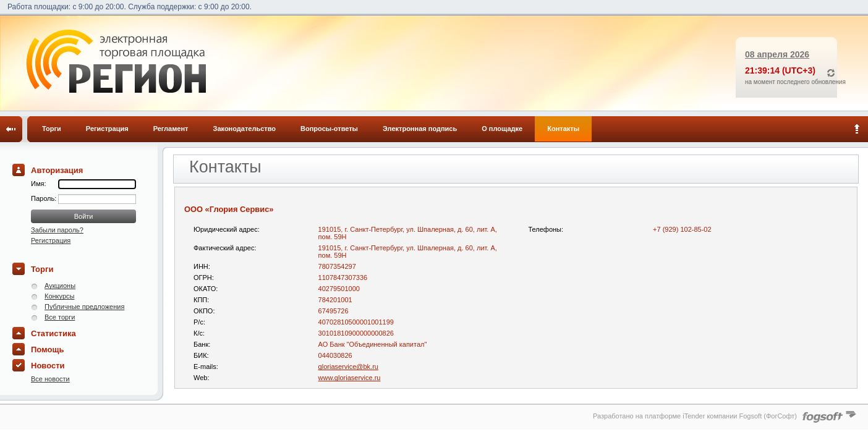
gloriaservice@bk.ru (348, 367)
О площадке (502, 129)
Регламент (171, 129)
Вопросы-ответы (329, 129)
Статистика (53, 333)
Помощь (47, 350)
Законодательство (245, 129)
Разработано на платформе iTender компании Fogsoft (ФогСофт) (695, 416)
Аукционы (60, 286)
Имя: (38, 184)
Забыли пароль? (57, 230)
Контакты (563, 129)
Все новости (50, 379)
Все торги (60, 317)
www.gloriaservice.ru (350, 378)
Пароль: (45, 198)
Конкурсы (59, 296)
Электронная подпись (420, 129)
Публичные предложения (84, 307)
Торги (52, 129)
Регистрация (107, 129)
